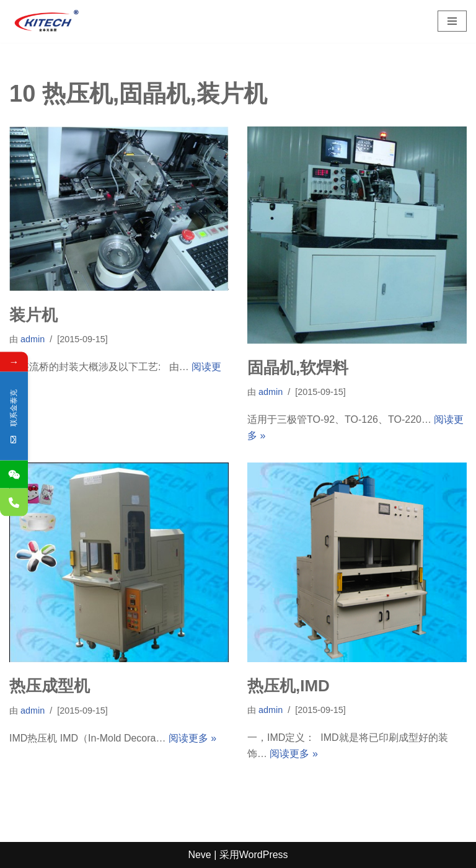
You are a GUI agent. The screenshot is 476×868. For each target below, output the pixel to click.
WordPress (264, 855)
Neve (199, 855)
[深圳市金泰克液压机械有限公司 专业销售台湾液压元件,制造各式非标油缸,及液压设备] (46, 21)
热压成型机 (50, 686)
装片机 (33, 315)
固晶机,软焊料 (298, 368)
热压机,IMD (289, 686)
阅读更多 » (192, 738)
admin (33, 339)
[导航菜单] (452, 21)
